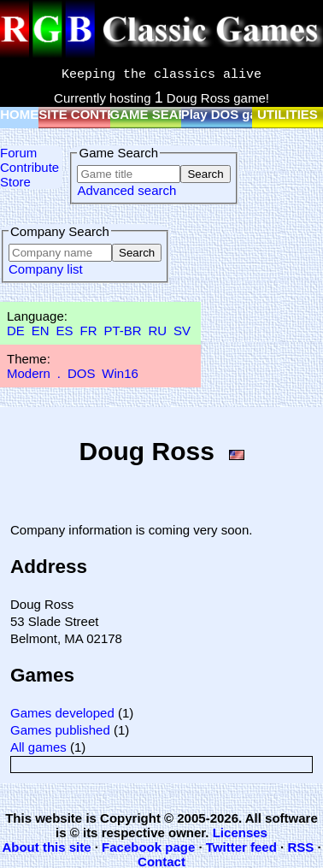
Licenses (240, 833)
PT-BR (122, 331)
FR (88, 331)
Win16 (120, 373)
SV (182, 331)
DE (16, 331)
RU (158, 331)
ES (65, 331)
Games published (60, 730)
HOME (19, 114)
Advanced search (126, 190)
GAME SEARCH (159, 114)
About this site (46, 847)
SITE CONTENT (85, 114)
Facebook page (148, 847)
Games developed (62, 713)
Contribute (29, 167)
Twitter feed (241, 847)
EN (41, 331)
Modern (29, 373)
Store (15, 182)
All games (38, 747)
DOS (82, 373)
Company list (46, 269)
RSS (300, 847)
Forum (18, 153)
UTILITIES (288, 114)
